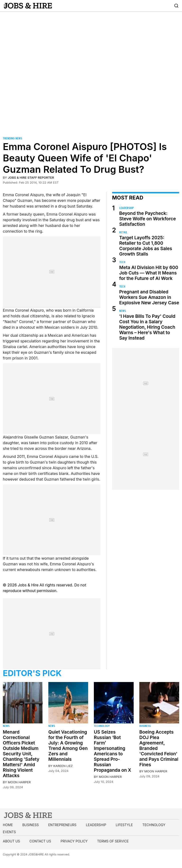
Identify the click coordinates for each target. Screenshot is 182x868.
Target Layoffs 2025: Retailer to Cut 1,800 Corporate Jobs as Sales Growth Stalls (146, 246)
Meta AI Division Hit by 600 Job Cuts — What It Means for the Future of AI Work (149, 273)
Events (9, 832)
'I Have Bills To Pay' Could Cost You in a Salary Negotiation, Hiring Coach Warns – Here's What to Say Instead (147, 327)
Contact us (40, 841)
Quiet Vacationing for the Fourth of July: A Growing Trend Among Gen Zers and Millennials (68, 746)
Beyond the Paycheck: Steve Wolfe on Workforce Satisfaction (148, 219)
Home (8, 825)
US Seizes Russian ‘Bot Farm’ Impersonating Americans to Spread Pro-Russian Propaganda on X (113, 751)
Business (145, 726)
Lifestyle (124, 825)
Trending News (12, 138)
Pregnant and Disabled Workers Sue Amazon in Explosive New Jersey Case (149, 297)
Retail (123, 232)
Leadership (126, 208)
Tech (122, 262)
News (123, 311)
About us (11, 841)
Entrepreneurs (62, 825)
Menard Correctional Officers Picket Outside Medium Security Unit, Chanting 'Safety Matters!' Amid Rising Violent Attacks (21, 754)
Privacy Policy (74, 841)
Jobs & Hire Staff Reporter (31, 177)
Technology (102, 726)
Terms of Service (113, 841)
